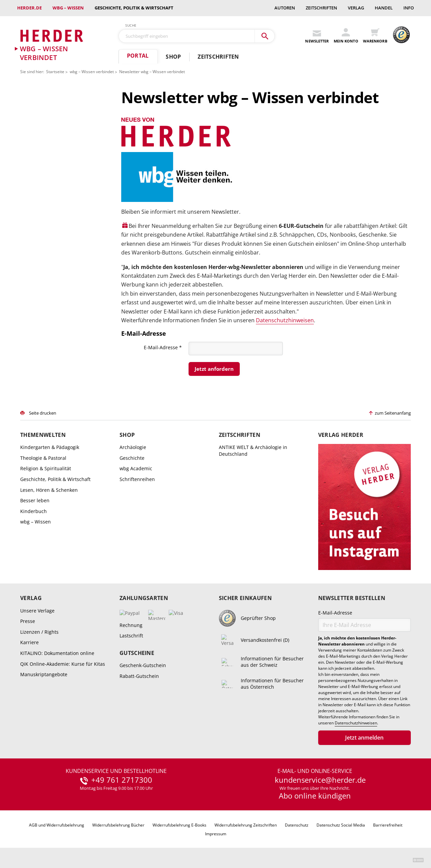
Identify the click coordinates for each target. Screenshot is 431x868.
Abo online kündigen (315, 796)
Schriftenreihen (137, 479)
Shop (173, 57)
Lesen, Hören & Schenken (49, 490)
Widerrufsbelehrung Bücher (118, 825)
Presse (28, 621)
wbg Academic (136, 468)
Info (409, 8)
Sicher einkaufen (245, 598)
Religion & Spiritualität (46, 468)
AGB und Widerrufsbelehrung (57, 825)
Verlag (356, 8)
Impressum (216, 834)
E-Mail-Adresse (163, 347)
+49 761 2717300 (122, 780)
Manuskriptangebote (44, 674)
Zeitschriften (321, 8)
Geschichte (132, 458)
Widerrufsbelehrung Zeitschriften (246, 825)
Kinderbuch (34, 511)
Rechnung (131, 625)
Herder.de (29, 8)
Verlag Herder (341, 435)
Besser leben (35, 500)
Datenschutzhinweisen (285, 320)
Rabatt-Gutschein (139, 676)
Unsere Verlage (37, 611)
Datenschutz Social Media (341, 825)
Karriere (29, 642)
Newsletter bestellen (352, 598)
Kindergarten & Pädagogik (50, 447)
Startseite (55, 72)
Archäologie (133, 447)
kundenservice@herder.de (320, 780)
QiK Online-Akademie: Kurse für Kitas (63, 664)
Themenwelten (43, 435)
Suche (131, 25)
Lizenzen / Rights (39, 632)
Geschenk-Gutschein (143, 665)
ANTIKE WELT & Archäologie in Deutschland (253, 451)
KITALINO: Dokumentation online (57, 653)
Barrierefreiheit (388, 825)
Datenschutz (297, 825)
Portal (138, 56)
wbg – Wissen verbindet (92, 72)
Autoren (285, 8)
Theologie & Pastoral (43, 458)
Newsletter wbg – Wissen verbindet (152, 72)
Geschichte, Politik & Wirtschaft (134, 8)
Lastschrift (131, 636)
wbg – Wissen (68, 8)
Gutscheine (137, 653)
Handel (384, 8)
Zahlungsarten (144, 598)
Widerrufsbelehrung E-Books (179, 825)
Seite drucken (43, 413)
